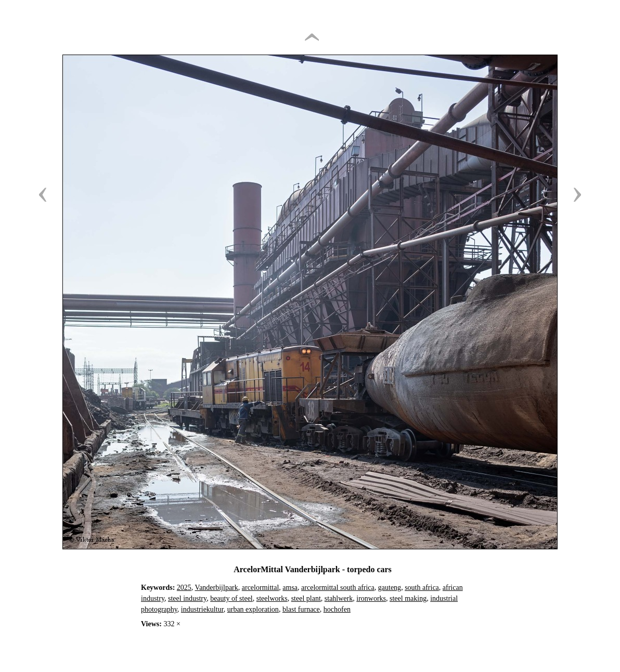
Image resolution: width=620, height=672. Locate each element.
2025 (184, 588)
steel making (408, 598)
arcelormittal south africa (338, 588)
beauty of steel (231, 598)
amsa (290, 588)
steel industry (187, 598)
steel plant (306, 598)
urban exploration (253, 609)
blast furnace (301, 609)
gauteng (390, 588)
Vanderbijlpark (217, 588)
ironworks (371, 598)
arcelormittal (261, 588)
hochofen (337, 609)
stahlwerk (339, 598)
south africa (422, 588)
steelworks (272, 598)
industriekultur (202, 609)
